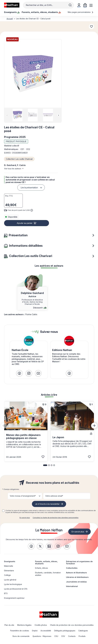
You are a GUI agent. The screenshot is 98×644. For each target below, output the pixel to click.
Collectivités (72, 568)
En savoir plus (25, 518)
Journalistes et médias (76, 582)
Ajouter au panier (25, 223)
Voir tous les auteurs (13, 169)
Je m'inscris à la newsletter (47, 504)
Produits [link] (82, 636)
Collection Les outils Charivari (19, 159)
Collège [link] (7, 575)
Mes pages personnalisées (81, 12)
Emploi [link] (35, 631)
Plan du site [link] (9, 625)
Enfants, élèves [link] (42, 568)
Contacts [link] (72, 636)
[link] (19, 373)
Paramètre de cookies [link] (20, 631)
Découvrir (40, 308)
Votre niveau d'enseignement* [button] (23, 496)
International (72, 586)
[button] (33, 74)
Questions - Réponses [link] (42, 636)
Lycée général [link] (10, 580)
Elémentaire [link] (9, 571)
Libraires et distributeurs (77, 577)
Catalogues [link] (83, 631)
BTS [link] (6, 593)
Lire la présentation (29, 188)
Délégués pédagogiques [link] (65, 631)
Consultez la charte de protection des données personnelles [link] (56, 518)
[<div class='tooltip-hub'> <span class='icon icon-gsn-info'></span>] (32, 210)
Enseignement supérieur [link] (14, 598)
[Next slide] (59, 115)
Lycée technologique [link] (13, 584)
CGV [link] (63, 636)
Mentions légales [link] (24, 625)
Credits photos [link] (41, 625)
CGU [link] (56, 636)
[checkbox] (3, 511)
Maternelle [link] (9, 566)
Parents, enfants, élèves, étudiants (46, 562)
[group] (18, 115)
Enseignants (10, 561)
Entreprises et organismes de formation (79, 562)
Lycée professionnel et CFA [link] (16, 589)
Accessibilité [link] (46, 631)
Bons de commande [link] (21, 636)
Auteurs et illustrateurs (76, 573)
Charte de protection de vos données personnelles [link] (72, 625)
